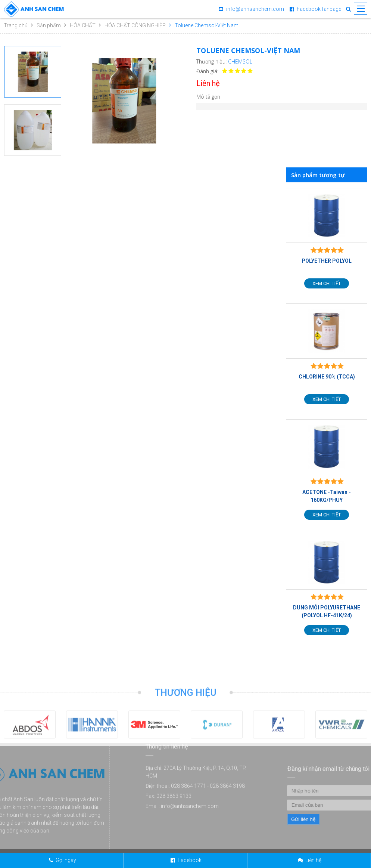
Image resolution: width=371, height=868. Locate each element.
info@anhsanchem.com (255, 9)
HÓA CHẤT (83, 25)
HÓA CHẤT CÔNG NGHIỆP (135, 25)
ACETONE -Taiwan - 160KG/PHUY (327, 496)
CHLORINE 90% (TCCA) (327, 377)
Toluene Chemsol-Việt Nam (207, 25)
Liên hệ (313, 860)
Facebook (190, 860)
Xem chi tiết (327, 283)
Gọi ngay (66, 860)
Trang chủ (16, 25)
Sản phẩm (49, 25)
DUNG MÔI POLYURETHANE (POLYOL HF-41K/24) (327, 611)
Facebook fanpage (319, 9)
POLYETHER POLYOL (327, 261)
